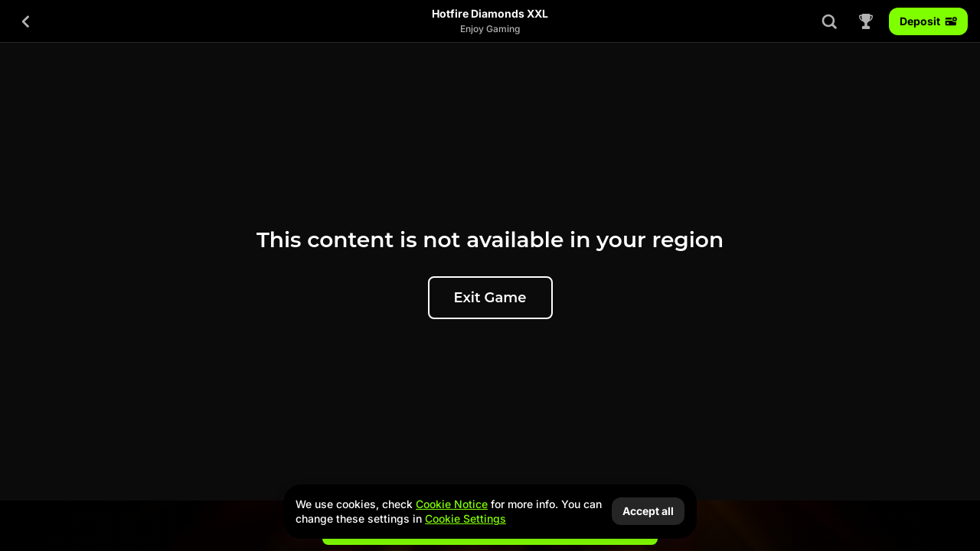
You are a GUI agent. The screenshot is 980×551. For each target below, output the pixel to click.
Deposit (928, 21)
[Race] (866, 21)
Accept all (648, 511)
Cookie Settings (465, 519)
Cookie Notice (452, 504)
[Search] (829, 21)
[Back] (26, 21)
